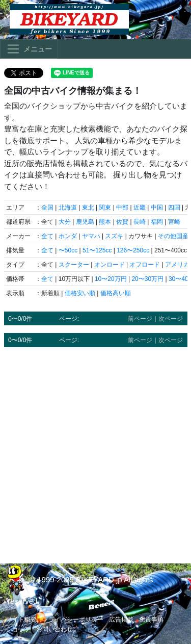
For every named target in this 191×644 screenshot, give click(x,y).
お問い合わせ (54, 629)
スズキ (114, 236)
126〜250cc (133, 250)
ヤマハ (91, 236)
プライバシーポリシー (73, 620)
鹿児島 (85, 222)
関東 (105, 208)
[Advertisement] (95, 450)
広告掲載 (121, 620)
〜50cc (68, 250)
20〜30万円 (147, 279)
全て (47, 236)
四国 (174, 208)
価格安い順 (80, 293)
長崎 (140, 222)
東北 (88, 208)
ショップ (18, 629)
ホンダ (68, 236)
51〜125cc (97, 250)
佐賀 (122, 222)
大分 (65, 222)
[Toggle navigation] (29, 49)
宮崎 (174, 222)
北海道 (68, 208)
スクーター (74, 265)
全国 (47, 208)
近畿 (140, 208)
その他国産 (173, 236)
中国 (157, 208)
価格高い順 (116, 293)
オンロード (110, 265)
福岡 (157, 222)
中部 (122, 208)
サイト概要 (21, 620)
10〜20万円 (111, 279)
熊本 (105, 222)
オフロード (145, 265)
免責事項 (151, 620)
